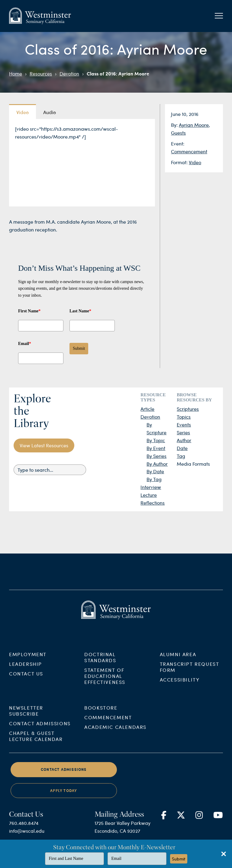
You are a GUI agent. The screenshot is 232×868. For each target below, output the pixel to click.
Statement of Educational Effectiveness (105, 681)
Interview (151, 487)
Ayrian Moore (194, 125)
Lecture (149, 495)
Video (195, 162)
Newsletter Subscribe (26, 716)
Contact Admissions (40, 728)
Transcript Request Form (190, 672)
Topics (184, 417)
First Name (29, 311)
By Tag (154, 479)
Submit (79, 348)
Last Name (80, 311)
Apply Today (64, 796)
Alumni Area (178, 659)
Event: (178, 144)
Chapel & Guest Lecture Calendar (36, 741)
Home (16, 73)
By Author (157, 464)
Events (184, 424)
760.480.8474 (24, 828)
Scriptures (188, 409)
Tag (181, 456)
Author (184, 440)
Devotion (69, 73)
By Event (156, 448)
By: (175, 125)
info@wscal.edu (27, 836)
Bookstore (101, 713)
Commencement (189, 151)
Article (147, 409)
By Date (155, 471)
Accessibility (180, 684)
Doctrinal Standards (100, 662)
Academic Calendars (115, 732)
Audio (50, 112)
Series (183, 432)
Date (182, 448)
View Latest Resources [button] (44, 445)
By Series (156, 456)
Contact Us (26, 678)
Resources (41, 73)
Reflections (153, 503)
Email (25, 344)
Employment (28, 659)
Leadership (26, 669)
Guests (178, 133)
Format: (180, 162)
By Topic (156, 440)
